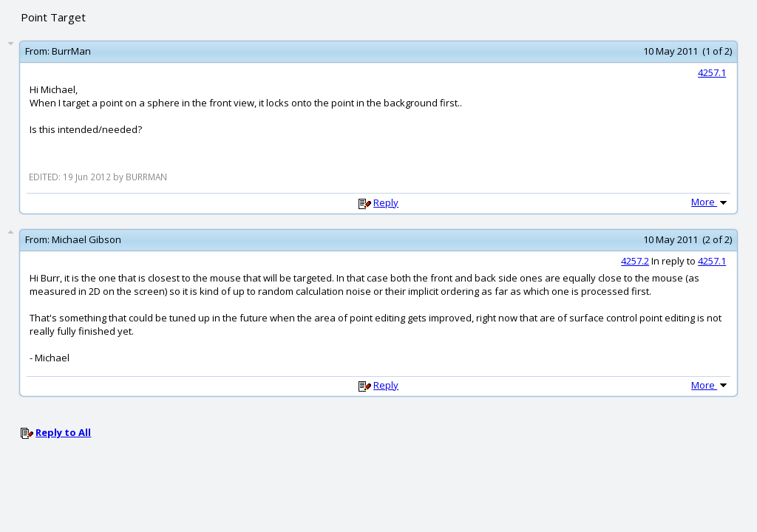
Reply (386, 202)
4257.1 (712, 72)
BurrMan (71, 51)
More (710, 202)
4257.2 (635, 261)
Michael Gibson (86, 239)
